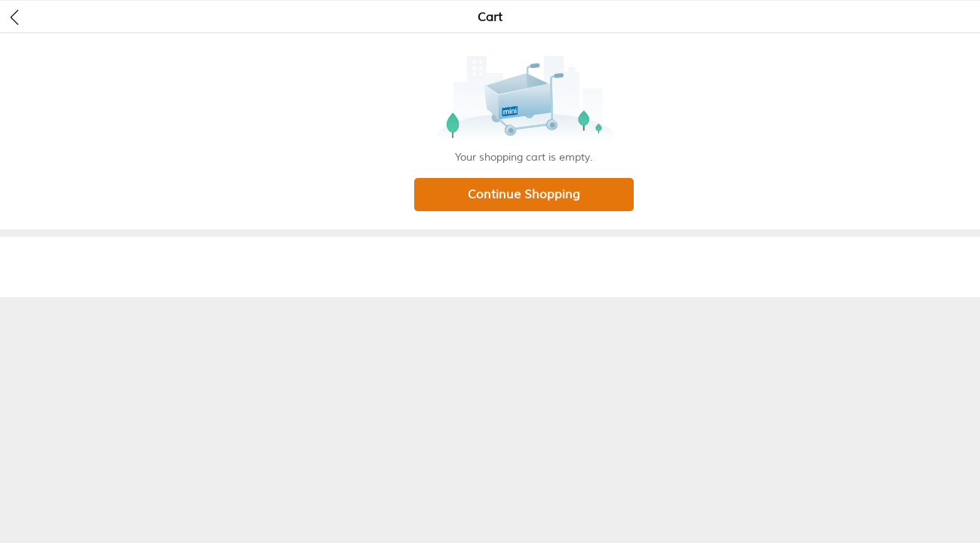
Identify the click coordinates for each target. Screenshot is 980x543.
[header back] (14, 17)
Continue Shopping (524, 195)
